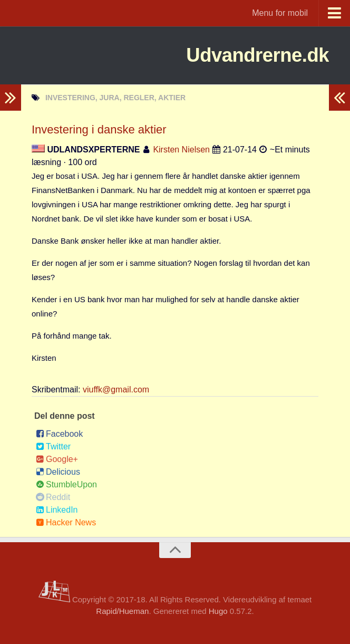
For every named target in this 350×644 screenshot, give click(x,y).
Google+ (57, 459)
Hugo (218, 611)
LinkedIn (57, 510)
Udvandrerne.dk (246, 55)
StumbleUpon (66, 484)
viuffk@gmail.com (116, 390)
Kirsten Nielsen (181, 150)
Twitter (53, 446)
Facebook (59, 434)
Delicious (58, 472)
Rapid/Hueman (122, 611)
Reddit (53, 497)
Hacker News (66, 522)
